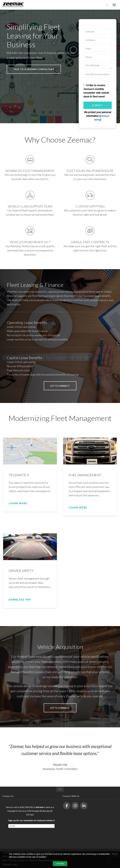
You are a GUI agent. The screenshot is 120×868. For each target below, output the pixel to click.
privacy (104, 116)
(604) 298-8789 (98, 5)
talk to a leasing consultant (34, 69)
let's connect (60, 386)
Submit (98, 105)
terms (97, 120)
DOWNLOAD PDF (20, 600)
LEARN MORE (18, 503)
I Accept (60, 863)
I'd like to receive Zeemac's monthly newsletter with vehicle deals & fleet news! (96, 91)
